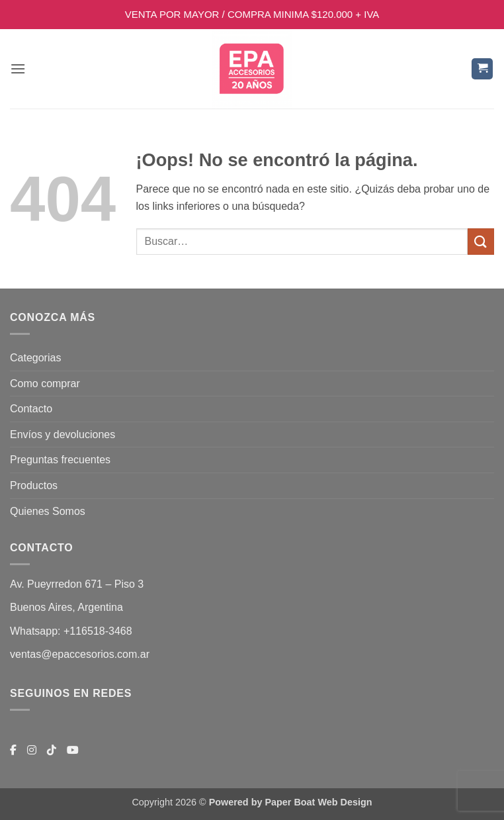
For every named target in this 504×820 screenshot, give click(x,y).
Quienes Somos (48, 511)
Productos (34, 485)
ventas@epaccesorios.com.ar (80, 654)
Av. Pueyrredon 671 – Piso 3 (77, 584)
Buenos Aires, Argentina (66, 607)
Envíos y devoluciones (63, 434)
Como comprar (45, 384)
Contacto (31, 409)
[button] (18, 68)
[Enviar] (481, 241)
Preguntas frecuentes (60, 460)
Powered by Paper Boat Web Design (291, 802)
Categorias (35, 358)
